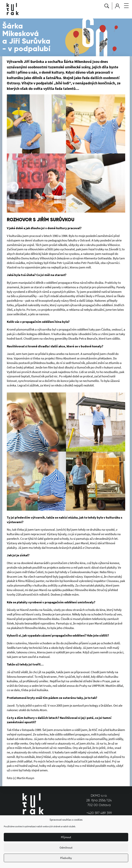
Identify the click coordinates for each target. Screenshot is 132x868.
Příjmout (66, 837)
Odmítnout (66, 848)
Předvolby (66, 858)
